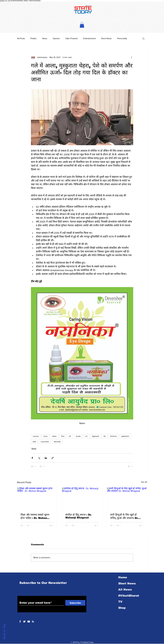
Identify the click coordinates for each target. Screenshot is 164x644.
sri (86, 436)
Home (123, 577)
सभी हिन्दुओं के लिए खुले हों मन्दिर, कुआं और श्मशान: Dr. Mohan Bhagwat (124, 516)
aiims (54, 436)
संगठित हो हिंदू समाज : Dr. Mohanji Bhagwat (78, 516)
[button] (82, 25)
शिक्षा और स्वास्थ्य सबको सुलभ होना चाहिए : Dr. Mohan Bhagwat (35, 516)
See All (144, 482)
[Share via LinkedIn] (46, 458)
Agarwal (96, 436)
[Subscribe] (75, 603)
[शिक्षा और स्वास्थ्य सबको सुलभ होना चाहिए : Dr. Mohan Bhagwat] (37, 498)
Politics (34, 38)
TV (120, 602)
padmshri (125, 436)
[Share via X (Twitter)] (39, 458)
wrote (78, 436)
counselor (45, 442)
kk (105, 436)
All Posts (21, 38)
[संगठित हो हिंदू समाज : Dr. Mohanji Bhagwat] (82, 498)
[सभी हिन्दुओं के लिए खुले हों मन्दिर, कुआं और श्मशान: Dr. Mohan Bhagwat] (127, 498)
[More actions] (132, 57)
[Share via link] (53, 458)
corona (36, 436)
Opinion (56, 38)
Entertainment (89, 38)
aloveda (57, 442)
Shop (122, 608)
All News (125, 590)
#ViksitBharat (129, 596)
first (63, 436)
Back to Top (4, 632)
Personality (122, 38)
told (34, 442)
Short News (106, 38)
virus (45, 436)
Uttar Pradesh (72, 38)
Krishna (113, 436)
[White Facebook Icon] (20, 622)
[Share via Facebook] (32, 458)
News (45, 38)
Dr (70, 436)
